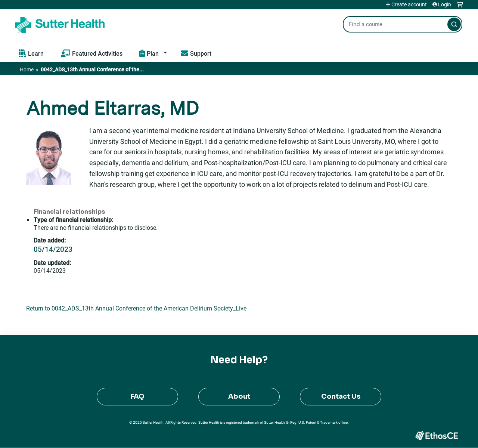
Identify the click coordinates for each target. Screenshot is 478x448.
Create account (409, 4)
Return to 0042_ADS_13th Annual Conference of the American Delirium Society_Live (136, 308)
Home (27, 69)
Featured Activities (97, 53)
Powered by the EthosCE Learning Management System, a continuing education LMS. (437, 435)
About (239, 396)
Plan (153, 53)
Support (201, 53)
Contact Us (341, 396)
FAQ (138, 396)
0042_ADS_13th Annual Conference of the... (92, 69)
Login (445, 4)
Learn (36, 53)
